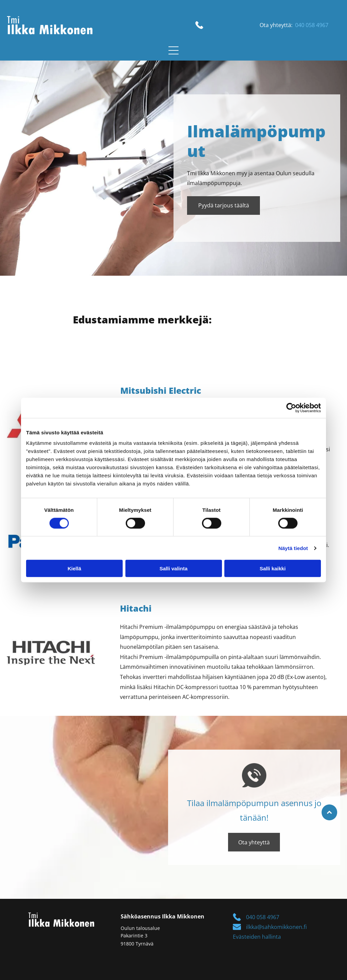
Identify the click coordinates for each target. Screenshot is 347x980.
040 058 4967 (312, 25)
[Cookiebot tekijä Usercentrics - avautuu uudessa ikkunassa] (291, 408)
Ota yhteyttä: (276, 25)
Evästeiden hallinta (257, 937)
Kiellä (74, 568)
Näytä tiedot (293, 548)
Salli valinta (174, 568)
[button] (173, 50)
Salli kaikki (273, 568)
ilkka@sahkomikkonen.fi (276, 927)
